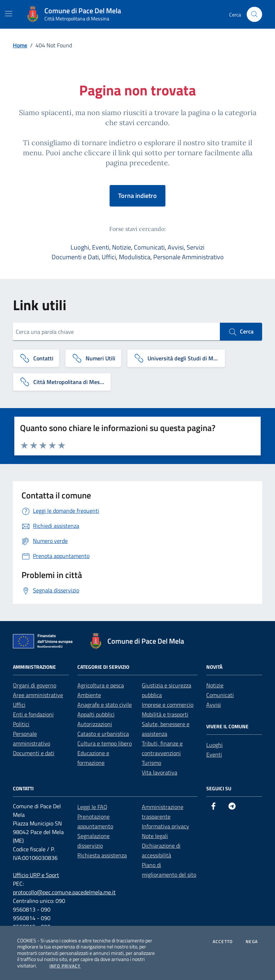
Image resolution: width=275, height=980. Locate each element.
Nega (252, 942)
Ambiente (89, 695)
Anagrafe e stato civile (105, 705)
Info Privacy (65, 966)
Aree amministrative (38, 695)
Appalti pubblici (96, 714)
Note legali (155, 836)
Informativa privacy (165, 826)
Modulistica (135, 257)
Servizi (196, 247)
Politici (21, 724)
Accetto (223, 942)
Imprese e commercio (168, 705)
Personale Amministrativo (189, 257)
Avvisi (176, 247)
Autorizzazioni (95, 724)
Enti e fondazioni (33, 714)
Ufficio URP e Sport (36, 875)
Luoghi (80, 247)
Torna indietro (137, 196)
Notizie (122, 247)
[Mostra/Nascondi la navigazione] (9, 14)
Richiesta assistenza (102, 855)
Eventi (101, 247)
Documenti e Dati (75, 257)
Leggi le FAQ (92, 807)
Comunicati (149, 247)
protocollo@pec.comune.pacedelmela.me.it (64, 892)
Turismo (151, 763)
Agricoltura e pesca (101, 685)
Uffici (109, 257)
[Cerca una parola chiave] (116, 332)
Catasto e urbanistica (103, 734)
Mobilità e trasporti (165, 714)
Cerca (241, 332)
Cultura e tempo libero (105, 743)
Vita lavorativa (160, 772)
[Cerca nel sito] (254, 15)
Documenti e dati (34, 753)
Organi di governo (35, 685)
